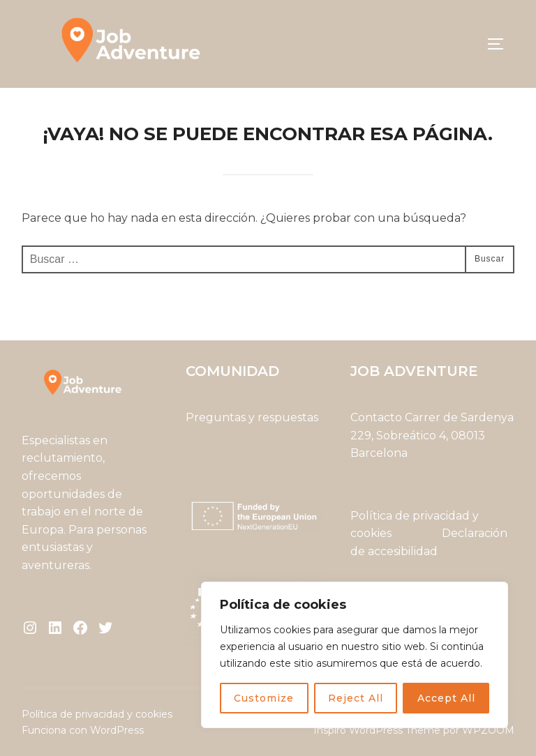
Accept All (446, 698)
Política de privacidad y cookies (97, 714)
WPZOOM (488, 730)
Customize (264, 698)
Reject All (356, 698)
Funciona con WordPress (83, 730)
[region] (355, 655)
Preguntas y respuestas (252, 417)
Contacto (376, 417)
